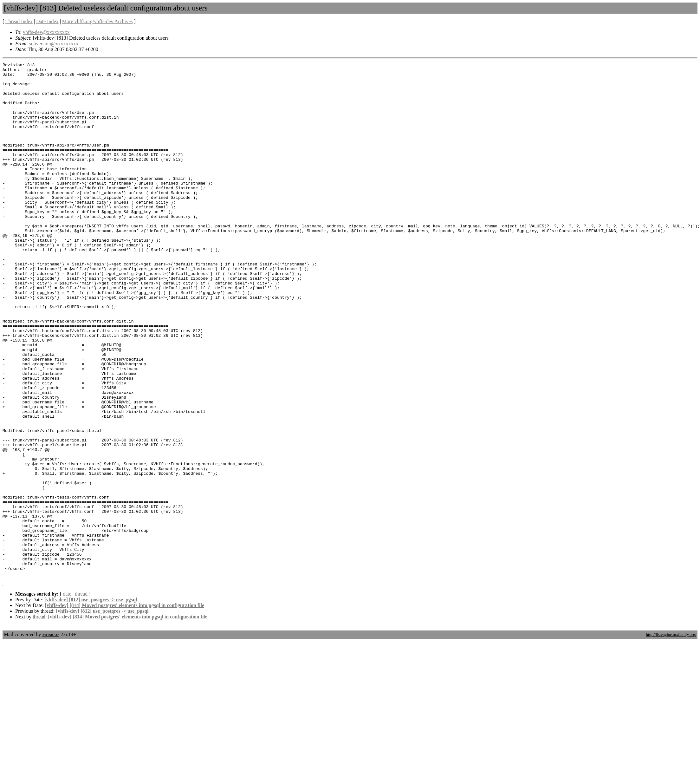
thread (81, 697)
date (67, 697)
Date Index (47, 21)
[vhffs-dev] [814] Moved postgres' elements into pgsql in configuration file (125, 708)
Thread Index (19, 21)
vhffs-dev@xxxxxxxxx (46, 32)
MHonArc (51, 738)
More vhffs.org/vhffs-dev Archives (97, 21)
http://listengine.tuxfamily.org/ (671, 737)
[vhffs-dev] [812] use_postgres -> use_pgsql (91, 702)
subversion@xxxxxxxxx (54, 44)
